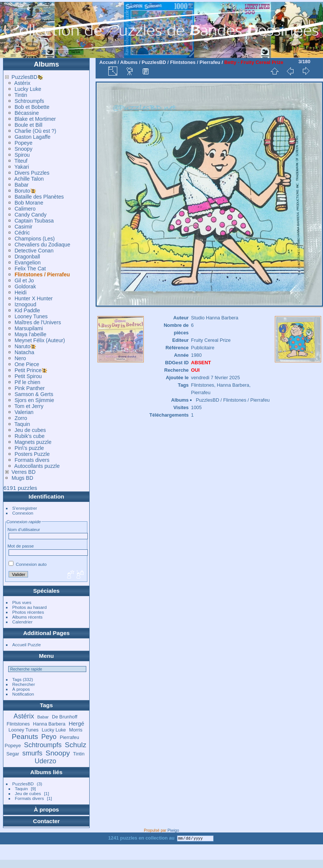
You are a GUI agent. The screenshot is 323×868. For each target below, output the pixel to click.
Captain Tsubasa (34, 221)
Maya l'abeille (30, 334)
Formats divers (32, 460)
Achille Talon (29, 179)
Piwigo (173, 830)
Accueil (108, 62)
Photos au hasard (29, 607)
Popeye (24, 143)
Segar (13, 754)
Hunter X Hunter (34, 298)
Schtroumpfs (29, 101)
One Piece (27, 364)
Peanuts (25, 737)
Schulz (75, 745)
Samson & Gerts (34, 394)
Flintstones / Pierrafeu (42, 274)
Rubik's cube (29, 436)
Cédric (22, 233)
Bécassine (27, 113)
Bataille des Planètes (39, 197)
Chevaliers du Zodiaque (42, 245)
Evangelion (28, 263)
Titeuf (21, 161)
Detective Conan (34, 251)
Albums (46, 64)
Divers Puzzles (32, 173)
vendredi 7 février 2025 (216, 378)
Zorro (21, 418)
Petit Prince (28, 370)
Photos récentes (28, 612)
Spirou (22, 155)
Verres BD (24, 472)
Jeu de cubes (30, 430)
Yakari (22, 167)
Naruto (22, 346)
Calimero (25, 209)
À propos (21, 689)
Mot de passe (21, 546)
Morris (76, 730)
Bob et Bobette (32, 107)
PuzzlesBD (24, 77)
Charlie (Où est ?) (35, 131)
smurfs (32, 753)
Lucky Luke (28, 89)
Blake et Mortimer (35, 119)
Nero (20, 358)
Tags (17, 679)
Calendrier (22, 622)
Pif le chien (27, 382)
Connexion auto (28, 564)
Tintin (21, 95)
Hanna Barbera (49, 724)
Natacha (24, 352)
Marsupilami (29, 328)
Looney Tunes (31, 316)
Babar (22, 185)
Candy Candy (31, 215)
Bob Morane (29, 203)
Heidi (21, 292)
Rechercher (24, 684)
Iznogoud (25, 304)
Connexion (23, 513)
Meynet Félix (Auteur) (40, 340)
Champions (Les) (35, 239)
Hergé (77, 723)
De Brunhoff (65, 717)
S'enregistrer (25, 508)
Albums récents (27, 617)
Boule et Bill (29, 125)
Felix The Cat (30, 269)
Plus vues (22, 602)
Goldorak (25, 286)
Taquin (22, 424)
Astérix (22, 83)
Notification (23, 694)
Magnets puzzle (33, 442)
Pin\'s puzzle (29, 448)
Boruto (22, 191)
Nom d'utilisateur (24, 529)
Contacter (46, 821)
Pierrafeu (69, 737)
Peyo (49, 737)
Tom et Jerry (29, 406)
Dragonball (27, 257)
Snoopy (24, 149)
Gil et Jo (24, 280)
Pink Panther (30, 388)
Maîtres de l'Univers (38, 322)
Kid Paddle (27, 310)
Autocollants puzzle (37, 466)
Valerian (24, 412)
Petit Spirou (28, 376)
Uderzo (46, 761)
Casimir (24, 227)
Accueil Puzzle (27, 645)
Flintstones (18, 724)
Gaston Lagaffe (32, 137)
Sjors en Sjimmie (34, 400)
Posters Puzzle (32, 454)
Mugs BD (22, 478)
